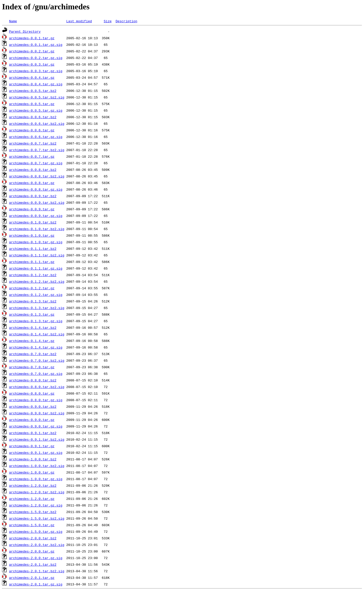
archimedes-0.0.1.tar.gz (32, 38)
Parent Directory (25, 31)
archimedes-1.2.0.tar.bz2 (33, 485)
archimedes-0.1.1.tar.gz (32, 262)
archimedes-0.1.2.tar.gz (32, 288)
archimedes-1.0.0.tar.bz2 (33, 459)
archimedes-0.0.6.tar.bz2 (33, 117)
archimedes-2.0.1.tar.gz (32, 578)
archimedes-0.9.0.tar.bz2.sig (37, 413)
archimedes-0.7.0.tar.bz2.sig (37, 360)
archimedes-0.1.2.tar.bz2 (33, 275)
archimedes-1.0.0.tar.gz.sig (36, 479)
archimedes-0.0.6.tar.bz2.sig (37, 124)
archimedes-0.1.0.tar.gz (32, 235)
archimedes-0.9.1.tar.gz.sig (36, 453)
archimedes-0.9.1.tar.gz (32, 446)
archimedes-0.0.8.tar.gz (32, 183)
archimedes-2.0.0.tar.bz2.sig (37, 545)
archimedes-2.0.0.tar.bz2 (33, 538)
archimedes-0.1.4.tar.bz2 (33, 328)
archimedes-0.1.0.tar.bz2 (33, 222)
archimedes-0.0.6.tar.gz (32, 130)
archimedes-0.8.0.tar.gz (32, 393)
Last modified (79, 21)
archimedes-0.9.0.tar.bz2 (33, 406)
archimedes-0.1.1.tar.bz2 (33, 249)
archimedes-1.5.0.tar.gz (32, 525)
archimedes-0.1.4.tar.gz (32, 341)
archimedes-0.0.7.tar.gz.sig (36, 163)
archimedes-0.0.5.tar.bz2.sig (37, 97)
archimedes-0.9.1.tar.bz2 (33, 433)
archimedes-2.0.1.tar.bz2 (33, 564)
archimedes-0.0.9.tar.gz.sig (36, 216)
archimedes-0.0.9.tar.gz (32, 209)
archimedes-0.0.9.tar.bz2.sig (37, 202)
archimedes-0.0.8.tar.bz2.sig (37, 176)
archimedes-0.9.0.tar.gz (32, 420)
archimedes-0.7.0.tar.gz (32, 367)
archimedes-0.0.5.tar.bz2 (33, 91)
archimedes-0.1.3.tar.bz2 (33, 301)
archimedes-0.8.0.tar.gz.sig (36, 400)
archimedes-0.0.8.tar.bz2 (33, 170)
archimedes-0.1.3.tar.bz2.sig (37, 308)
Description (126, 21)
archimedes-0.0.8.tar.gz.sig (36, 189)
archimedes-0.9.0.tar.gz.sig (36, 426)
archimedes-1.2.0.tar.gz (32, 499)
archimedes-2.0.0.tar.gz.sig (36, 558)
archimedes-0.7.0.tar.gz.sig (36, 374)
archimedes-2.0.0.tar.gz (32, 551)
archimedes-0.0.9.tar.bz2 (33, 196)
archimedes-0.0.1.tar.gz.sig (36, 45)
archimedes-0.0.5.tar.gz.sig (36, 110)
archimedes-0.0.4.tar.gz (32, 77)
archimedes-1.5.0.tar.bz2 (33, 512)
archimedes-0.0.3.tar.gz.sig (36, 71)
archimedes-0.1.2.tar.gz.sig (36, 295)
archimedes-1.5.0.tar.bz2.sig (37, 518)
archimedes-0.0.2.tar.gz (32, 51)
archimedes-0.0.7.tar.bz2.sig (37, 150)
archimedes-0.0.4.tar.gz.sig (36, 84)
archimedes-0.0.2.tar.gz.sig (36, 58)
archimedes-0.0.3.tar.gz (32, 64)
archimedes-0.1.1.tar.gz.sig (36, 268)
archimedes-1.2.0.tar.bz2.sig (37, 492)
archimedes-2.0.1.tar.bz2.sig (37, 571)
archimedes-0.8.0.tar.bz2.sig (37, 387)
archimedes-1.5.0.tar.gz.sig (36, 532)
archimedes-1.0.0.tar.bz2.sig (37, 466)
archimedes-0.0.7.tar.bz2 (33, 143)
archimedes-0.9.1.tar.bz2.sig (37, 439)
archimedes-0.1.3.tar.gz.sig (36, 321)
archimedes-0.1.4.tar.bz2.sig (37, 334)
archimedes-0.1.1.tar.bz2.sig (37, 255)
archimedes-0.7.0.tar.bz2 (33, 354)
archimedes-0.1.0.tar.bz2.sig (37, 229)
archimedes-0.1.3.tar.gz (32, 314)
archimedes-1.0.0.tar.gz (32, 472)
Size (108, 21)
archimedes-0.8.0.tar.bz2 (33, 380)
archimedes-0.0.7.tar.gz (32, 156)
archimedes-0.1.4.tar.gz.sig (36, 347)
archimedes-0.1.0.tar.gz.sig (36, 242)
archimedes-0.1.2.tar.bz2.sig (37, 281)
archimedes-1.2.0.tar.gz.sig (36, 505)
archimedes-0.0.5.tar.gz (32, 104)
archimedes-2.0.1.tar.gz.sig (36, 584)
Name (13, 21)
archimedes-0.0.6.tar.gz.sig (36, 137)
